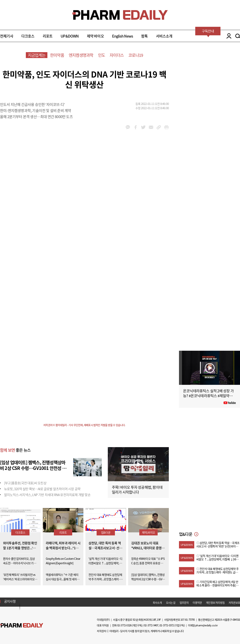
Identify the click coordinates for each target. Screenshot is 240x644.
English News (123, 36)
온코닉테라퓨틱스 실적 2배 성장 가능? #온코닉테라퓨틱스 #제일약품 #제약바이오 (209, 396)
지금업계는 (37, 55)
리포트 (48, 36)
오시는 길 (171, 602)
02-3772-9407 (151, 625)
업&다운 (106, 532)
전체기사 (7, 36)
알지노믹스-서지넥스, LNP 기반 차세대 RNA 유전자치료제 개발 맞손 (47, 495)
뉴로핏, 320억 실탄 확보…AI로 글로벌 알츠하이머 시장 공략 (42, 489)
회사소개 (157, 602)
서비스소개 (164, 36)
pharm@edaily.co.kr (206, 625)
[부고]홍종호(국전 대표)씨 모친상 (25, 483)
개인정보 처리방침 (215, 602)
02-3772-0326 (124, 625)
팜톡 (144, 36)
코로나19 (136, 55)
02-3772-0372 (167, 625)
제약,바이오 (148, 532)
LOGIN (228, 36)
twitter (143, 127)
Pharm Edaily (22, 625)
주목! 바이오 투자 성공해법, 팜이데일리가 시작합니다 (137, 490)
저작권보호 (234, 602)
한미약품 (57, 55)
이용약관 (197, 602)
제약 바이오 (95, 36)
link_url (159, 127)
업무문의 (184, 602)
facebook (136, 127)
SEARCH (238, 36)
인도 (101, 55)
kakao (128, 127)
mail (151, 127)
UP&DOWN (70, 36)
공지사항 (10, 601)
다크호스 (28, 36)
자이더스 (117, 55)
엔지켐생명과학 (81, 55)
